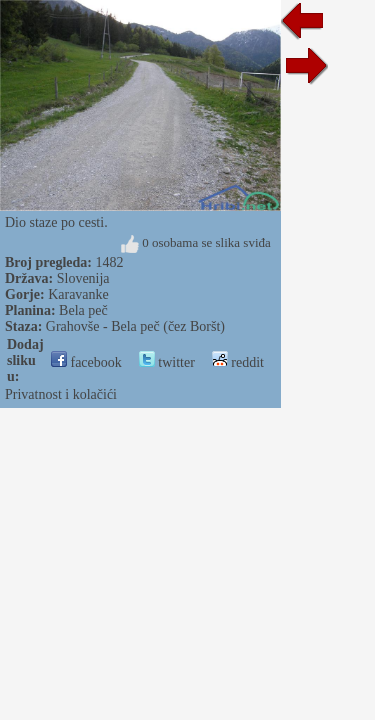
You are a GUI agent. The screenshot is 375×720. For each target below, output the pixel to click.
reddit (238, 362)
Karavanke (78, 294)
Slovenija (83, 278)
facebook (86, 362)
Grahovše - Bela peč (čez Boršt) (135, 326)
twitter (167, 362)
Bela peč (83, 310)
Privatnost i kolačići (61, 394)
